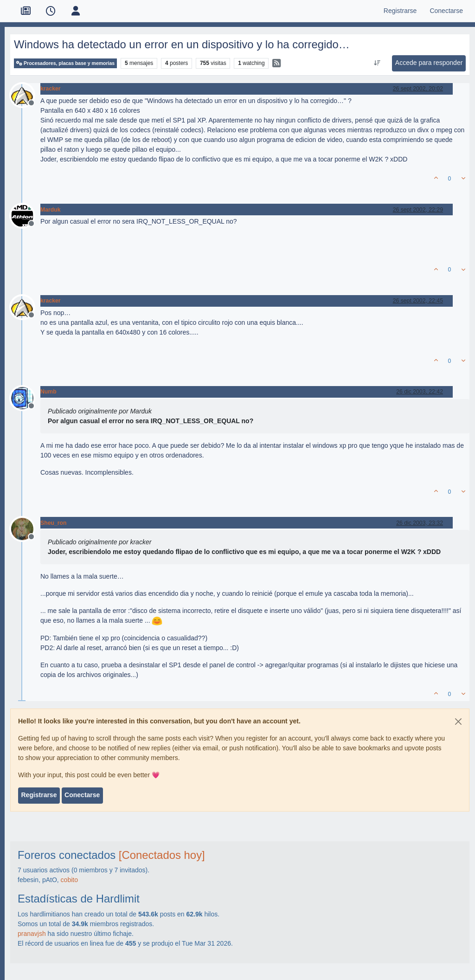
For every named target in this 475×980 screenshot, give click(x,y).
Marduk (51, 210)
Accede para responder (429, 63)
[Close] (458, 722)
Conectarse (82, 795)
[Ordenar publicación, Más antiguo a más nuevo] (377, 63)
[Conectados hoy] (162, 855)
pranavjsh (32, 934)
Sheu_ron (54, 523)
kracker (51, 89)
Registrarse (39, 795)
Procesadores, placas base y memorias (65, 63)
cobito (69, 880)
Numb (48, 392)
